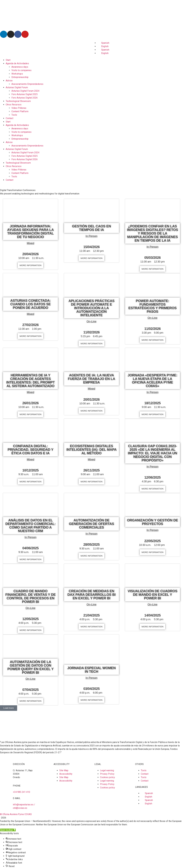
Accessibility (66, 774)
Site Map (64, 770)
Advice (9, 81)
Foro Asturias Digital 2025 (25, 94)
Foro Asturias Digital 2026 (25, 98)
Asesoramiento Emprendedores (27, 84)
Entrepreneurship (20, 77)
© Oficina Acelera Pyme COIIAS (16, 814)
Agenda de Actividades (17, 63)
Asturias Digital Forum (17, 87)
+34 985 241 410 (21, 792)
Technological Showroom (18, 101)
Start (8, 60)
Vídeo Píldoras (19, 108)
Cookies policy (108, 777)
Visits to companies (21, 70)
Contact (10, 118)
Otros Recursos (14, 105)
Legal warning (107, 770)
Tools (14, 115)
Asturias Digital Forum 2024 (25, 91)
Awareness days (20, 67)
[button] (9, 708)
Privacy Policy (107, 774)
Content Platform (20, 111)
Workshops (17, 74)
